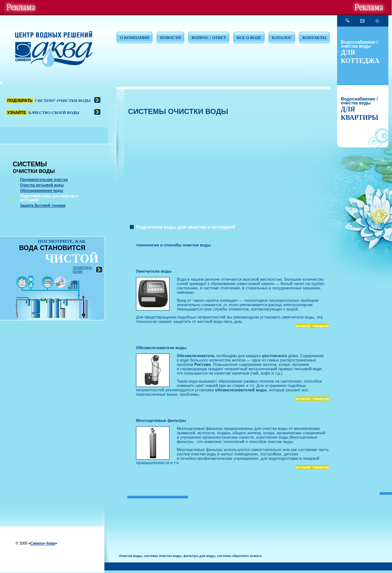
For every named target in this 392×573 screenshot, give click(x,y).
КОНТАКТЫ (315, 37)
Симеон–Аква (43, 543)
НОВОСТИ (170, 37)
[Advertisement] (229, 170)
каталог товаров (313, 326)
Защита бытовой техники (43, 206)
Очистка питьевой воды (42, 185)
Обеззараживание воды (42, 191)
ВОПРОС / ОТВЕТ (209, 37)
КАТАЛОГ (282, 37)
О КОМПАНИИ (135, 37)
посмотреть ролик (82, 269)
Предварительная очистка (44, 180)
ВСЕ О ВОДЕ (249, 37)
